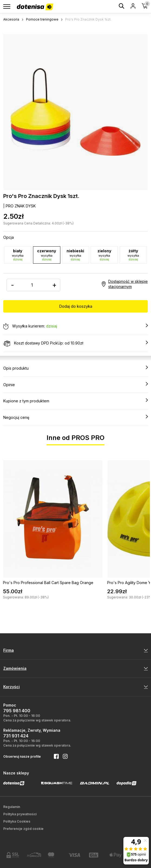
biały (18, 255)
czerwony (47, 255)
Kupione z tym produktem (75, 401)
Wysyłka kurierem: (75, 326)
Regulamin (12, 807)
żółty (133, 255)
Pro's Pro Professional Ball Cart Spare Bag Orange (48, 583)
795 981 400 (17, 711)
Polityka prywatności (20, 814)
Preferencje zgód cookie (23, 829)
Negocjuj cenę (75, 417)
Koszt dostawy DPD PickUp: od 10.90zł (75, 343)
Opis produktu (75, 368)
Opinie (75, 385)
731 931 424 (16, 736)
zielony (104, 255)
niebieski (76, 255)
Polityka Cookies (17, 821)
